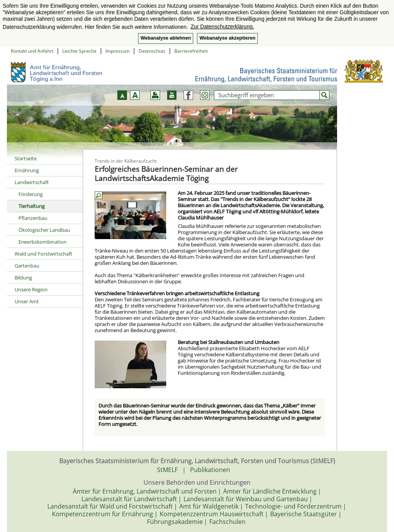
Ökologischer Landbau (44, 230)
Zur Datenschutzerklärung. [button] (222, 27)
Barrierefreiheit (191, 51)
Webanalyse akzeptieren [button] (227, 38)
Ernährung (27, 170)
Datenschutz (152, 51)
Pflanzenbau (33, 218)
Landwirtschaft (32, 182)
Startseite (26, 158)
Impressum (118, 51)
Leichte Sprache (79, 51)
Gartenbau (27, 266)
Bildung (23, 278)
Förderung (31, 194)
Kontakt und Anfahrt (32, 51)
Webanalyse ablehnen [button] (166, 38)
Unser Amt (27, 301)
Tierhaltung (32, 206)
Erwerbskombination (43, 242)
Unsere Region (31, 289)
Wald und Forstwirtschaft (43, 254)
